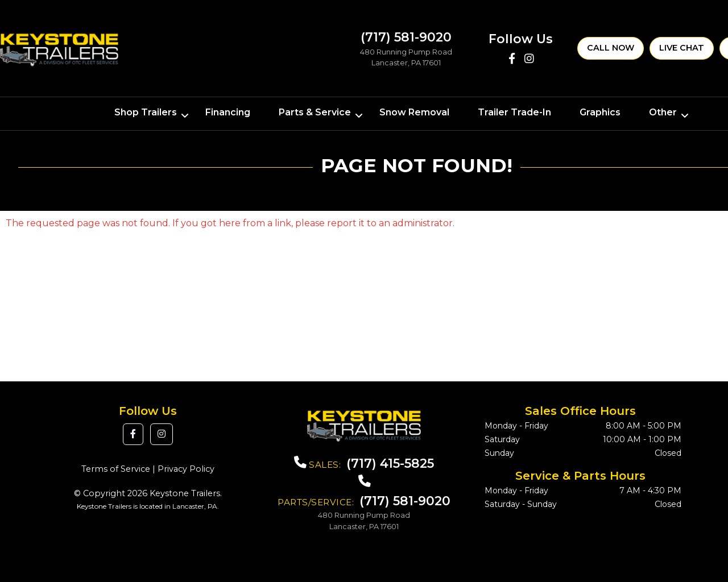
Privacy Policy (186, 469)
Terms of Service (116, 469)
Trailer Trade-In (514, 112)
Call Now (611, 48)
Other (663, 112)
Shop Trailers (146, 112)
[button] (133, 434)
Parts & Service (315, 112)
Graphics (600, 112)
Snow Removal (414, 112)
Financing (228, 112)
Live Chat (682, 48)
